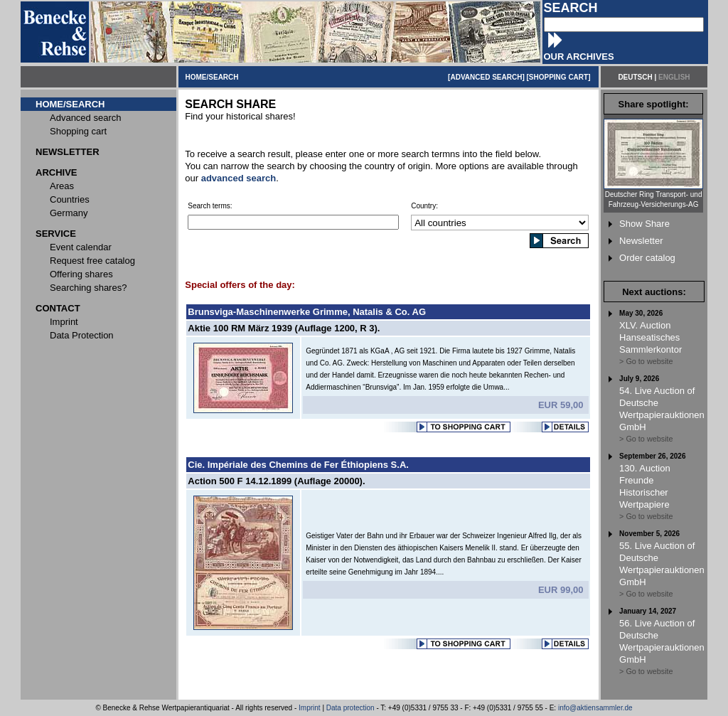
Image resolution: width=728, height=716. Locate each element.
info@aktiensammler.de (595, 708)
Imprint (310, 708)
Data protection (350, 708)
